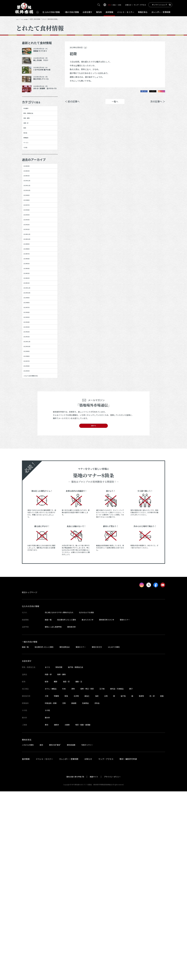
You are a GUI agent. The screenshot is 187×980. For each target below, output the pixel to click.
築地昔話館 (71, 933)
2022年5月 (30, 551)
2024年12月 (30, 317)
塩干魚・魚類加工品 (75, 856)
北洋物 (76, 885)
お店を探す (87, 12)
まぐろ (47, 856)
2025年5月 (30, 283)
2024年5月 (30, 367)
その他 (28, 177)
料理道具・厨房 (51, 892)
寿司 (47, 913)
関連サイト (94, 965)
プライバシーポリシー (112, 965)
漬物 (73, 877)
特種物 (56, 885)
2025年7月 (30, 266)
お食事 (67, 913)
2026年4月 (30, 199)
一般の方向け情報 (30, 830)
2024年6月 (30, 359)
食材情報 (109, 12)
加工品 (28, 152)
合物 (106, 885)
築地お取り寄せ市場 (74, 965)
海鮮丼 (56, 913)
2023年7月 (30, 442)
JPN (109, 5)
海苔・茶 (66, 870)
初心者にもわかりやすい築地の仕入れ (59, 801)
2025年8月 (30, 258)
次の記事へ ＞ (158, 103)
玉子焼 (102, 877)
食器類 (74, 892)
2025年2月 (30, 300)
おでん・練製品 (51, 877)
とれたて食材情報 (29, 19)
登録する (93, 613)
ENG (114, 5)
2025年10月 (30, 241)
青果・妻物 (30, 127)
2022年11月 (30, 501)
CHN (119, 5)
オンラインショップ (159, 5)
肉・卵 (152, 885)
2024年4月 (30, 375)
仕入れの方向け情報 (31, 795)
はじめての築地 (114, 836)
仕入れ (51, 12)
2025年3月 (30, 291)
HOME (18, 19)
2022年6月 (30, 543)
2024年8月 (30, 342)
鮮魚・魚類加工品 (33, 119)
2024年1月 (30, 400)
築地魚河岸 (71, 815)
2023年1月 (30, 493)
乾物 (27, 144)
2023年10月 (30, 417)
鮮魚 (66, 885)
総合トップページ (30, 781)
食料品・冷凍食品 (117, 877)
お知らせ (128, 5)
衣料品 (97, 892)
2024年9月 (30, 333)
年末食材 (29, 110)
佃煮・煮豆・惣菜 (87, 877)
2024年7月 (30, 350)
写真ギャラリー (87, 933)
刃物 (64, 892)
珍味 (64, 877)
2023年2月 (30, 484)
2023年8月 (30, 434)
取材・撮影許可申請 (128, 948)
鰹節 (56, 870)
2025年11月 (30, 233)
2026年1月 (30, 216)
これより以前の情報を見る (37, 560)
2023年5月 (30, 459)
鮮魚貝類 (59, 856)
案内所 (99, 12)
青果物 (141, 885)
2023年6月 (30, 451)
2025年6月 (30, 275)
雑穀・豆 (79, 870)
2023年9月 (30, 426)
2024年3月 (30, 384)
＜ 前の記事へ (72, 103)
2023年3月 (30, 476)
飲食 (162, 885)
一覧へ (115, 103)
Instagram (159, 92)
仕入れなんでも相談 (86, 801)
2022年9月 (30, 518)
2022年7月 (30, 534)
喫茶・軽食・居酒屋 (83, 913)
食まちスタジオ (88, 808)
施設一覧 (48, 808)
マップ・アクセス (140, 5)
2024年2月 (30, 392)
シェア (131, 92)
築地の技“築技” (55, 933)
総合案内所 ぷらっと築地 (67, 808)
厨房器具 (29, 160)
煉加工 (87, 885)
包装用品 (85, 892)
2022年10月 (30, 509)
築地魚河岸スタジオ (107, 808)
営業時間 (161, 12)
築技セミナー (125, 808)
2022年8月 (30, 526)
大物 (47, 885)
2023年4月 (30, 467)
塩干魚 (123, 885)
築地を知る (143, 12)
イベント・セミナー (44, 948)
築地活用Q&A (65, 836)
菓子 (131, 877)
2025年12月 (30, 224)
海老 (97, 885)
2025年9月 (30, 250)
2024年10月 (30, 325)
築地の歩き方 (97, 836)
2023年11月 (30, 409)
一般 (71, 12)
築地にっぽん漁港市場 (53, 815)
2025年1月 (30, 308)
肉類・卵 (29, 135)
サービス (29, 169)
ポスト (145, 92)
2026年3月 (30, 208)
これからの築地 (28, 933)
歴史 (41, 933)
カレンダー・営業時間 (69, 948)
